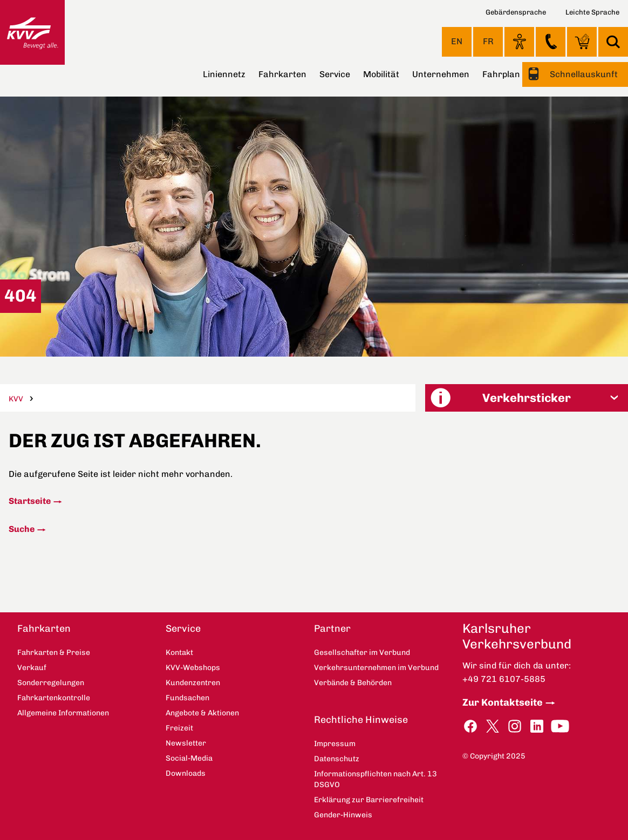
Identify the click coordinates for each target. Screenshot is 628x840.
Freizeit (179, 728)
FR (488, 41)
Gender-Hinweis (343, 815)
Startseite (30, 501)
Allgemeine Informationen (63, 713)
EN (457, 41)
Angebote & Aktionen (202, 713)
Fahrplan (501, 74)
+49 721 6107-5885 (504, 679)
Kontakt (551, 42)
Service (335, 74)
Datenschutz (337, 759)
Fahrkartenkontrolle (54, 698)
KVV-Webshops (582, 42)
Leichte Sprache (592, 12)
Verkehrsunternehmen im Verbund (376, 668)
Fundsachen (187, 698)
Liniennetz (224, 74)
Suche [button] (613, 42)
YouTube (560, 726)
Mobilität (381, 74)
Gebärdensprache (516, 12)
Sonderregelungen (51, 683)
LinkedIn (537, 726)
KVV (16, 399)
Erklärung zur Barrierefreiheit (369, 800)
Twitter (493, 726)
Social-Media (189, 758)
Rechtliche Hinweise (361, 720)
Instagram (515, 726)
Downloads (186, 773)
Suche (22, 529)
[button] (527, 398)
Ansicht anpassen (519, 42)
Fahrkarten (282, 74)
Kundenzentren (193, 683)
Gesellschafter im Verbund (362, 653)
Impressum (335, 744)
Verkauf (32, 668)
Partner (332, 629)
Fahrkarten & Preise (54, 653)
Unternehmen (441, 74)
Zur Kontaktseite (503, 702)
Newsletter (186, 743)
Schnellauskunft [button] (583, 74)
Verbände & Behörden (353, 683)
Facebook (470, 726)
